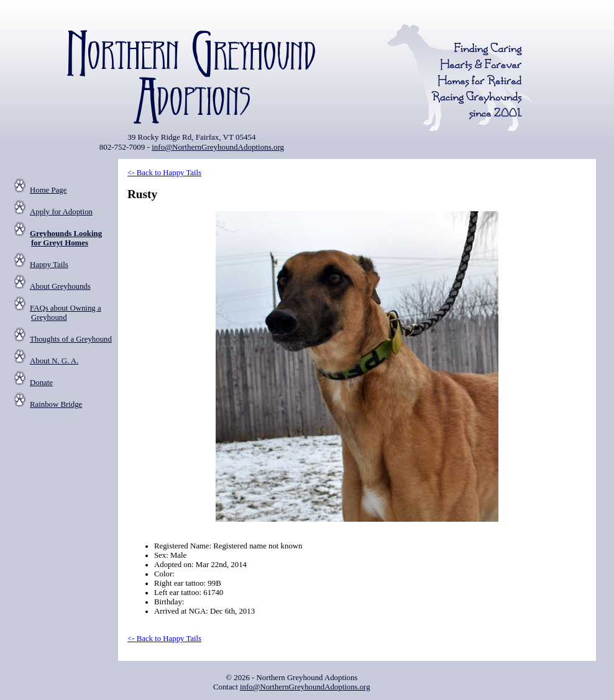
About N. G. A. (54, 361)
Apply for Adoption (61, 212)
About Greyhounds (60, 286)
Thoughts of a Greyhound (71, 339)
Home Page (48, 190)
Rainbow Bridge (56, 404)
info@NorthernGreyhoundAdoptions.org (218, 147)
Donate (41, 383)
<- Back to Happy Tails (164, 173)
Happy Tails (49, 265)
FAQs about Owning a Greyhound (66, 313)
